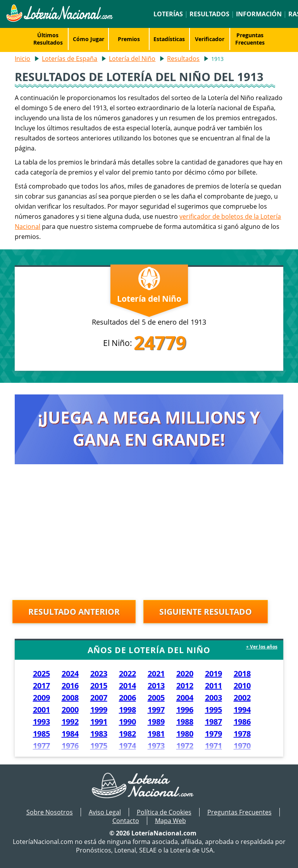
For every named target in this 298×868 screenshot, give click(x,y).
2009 (41, 698)
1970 (242, 746)
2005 (156, 698)
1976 (70, 746)
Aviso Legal (105, 812)
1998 (127, 710)
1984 (70, 734)
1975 (99, 746)
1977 (41, 746)
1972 (185, 746)
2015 (99, 686)
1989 (156, 722)
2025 (41, 673)
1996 (185, 710)
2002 (242, 698)
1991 (99, 722)
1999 (99, 710)
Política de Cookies (164, 812)
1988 (185, 722)
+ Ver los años (262, 647)
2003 (214, 698)
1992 (70, 722)
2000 (70, 710)
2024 (70, 673)
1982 (127, 734)
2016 (70, 686)
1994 (242, 710)
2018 (242, 673)
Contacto (126, 821)
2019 (214, 673)
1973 (156, 746)
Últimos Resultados (48, 39)
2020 (185, 673)
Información (259, 14)
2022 (127, 673)
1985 (41, 734)
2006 (127, 698)
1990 (127, 722)
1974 (127, 746)
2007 (99, 698)
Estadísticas (169, 39)
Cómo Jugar (89, 39)
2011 (214, 686)
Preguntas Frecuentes (250, 39)
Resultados (209, 14)
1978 (242, 734)
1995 (214, 710)
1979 (214, 734)
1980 (185, 734)
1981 (156, 734)
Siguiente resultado (206, 612)
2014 (127, 686)
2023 (99, 673)
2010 (242, 686)
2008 (70, 698)
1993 (41, 722)
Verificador (210, 39)
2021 (156, 673)
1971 (214, 746)
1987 (214, 722)
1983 (99, 734)
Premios (129, 39)
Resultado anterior (74, 612)
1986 (242, 722)
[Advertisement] (149, 534)
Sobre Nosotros (50, 812)
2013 (156, 686)
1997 (156, 710)
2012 (185, 686)
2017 (41, 686)
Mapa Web (171, 821)
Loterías (168, 14)
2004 (185, 698)
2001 (41, 710)
